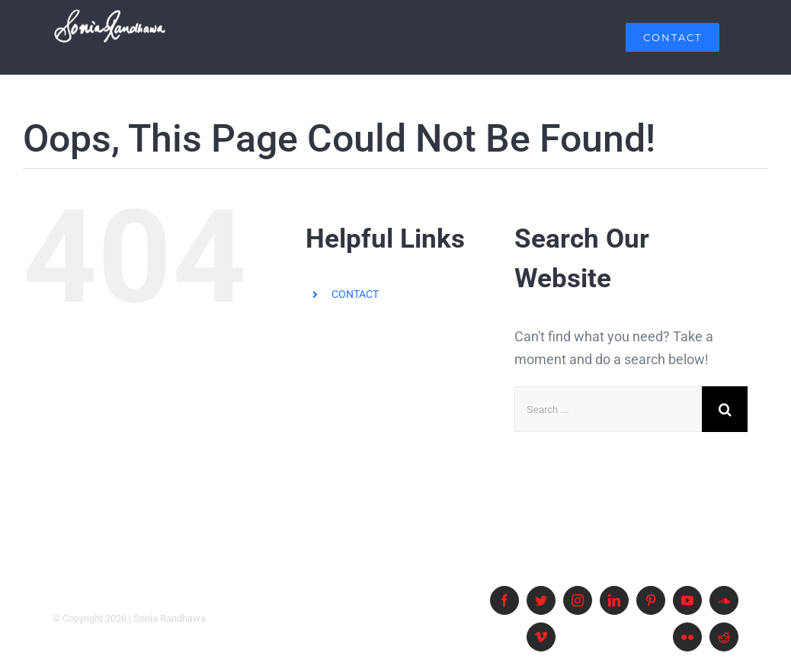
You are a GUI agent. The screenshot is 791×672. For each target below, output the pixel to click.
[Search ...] (608, 410)
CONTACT (355, 294)
